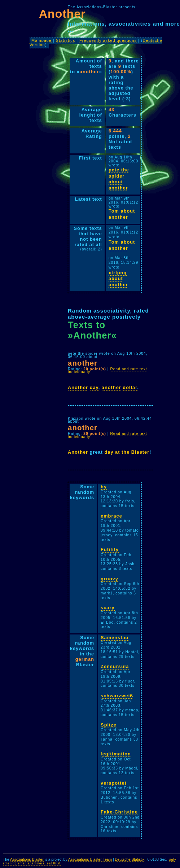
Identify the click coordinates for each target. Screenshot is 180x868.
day (94, 387)
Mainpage (41, 40)
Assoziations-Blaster (27, 860)
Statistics (66, 40)
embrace (111, 516)
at (117, 452)
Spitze (109, 725)
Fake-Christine (119, 812)
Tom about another (122, 214)
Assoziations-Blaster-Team (90, 860)
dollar (130, 387)
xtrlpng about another (118, 279)
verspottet (114, 783)
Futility (110, 549)
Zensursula (115, 666)
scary (107, 608)
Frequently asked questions (108, 40)
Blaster (140, 452)
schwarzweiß (117, 696)
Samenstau (115, 638)
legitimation (116, 754)
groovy (109, 579)
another (111, 387)
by (104, 487)
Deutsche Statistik (129, 860)
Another (78, 387)
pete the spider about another (119, 179)
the (126, 452)
